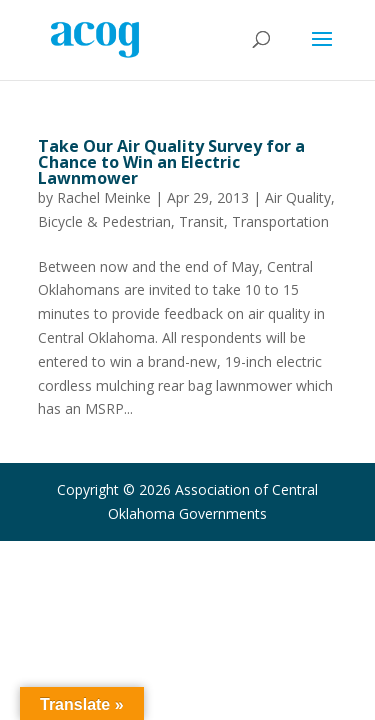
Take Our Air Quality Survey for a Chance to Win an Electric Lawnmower (171, 162)
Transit (201, 221)
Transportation (280, 221)
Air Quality (298, 197)
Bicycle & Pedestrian (104, 221)
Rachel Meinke (104, 197)
